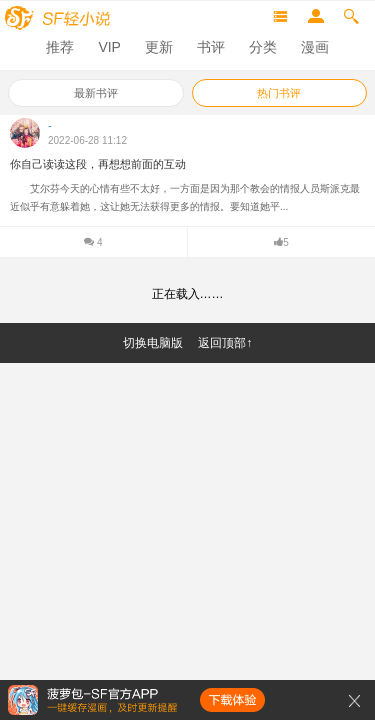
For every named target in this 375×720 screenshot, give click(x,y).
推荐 (60, 47)
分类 (263, 47)
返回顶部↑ (225, 343)
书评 (211, 47)
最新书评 (96, 93)
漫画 (315, 47)
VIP (109, 47)
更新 (159, 47)
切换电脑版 (153, 343)
